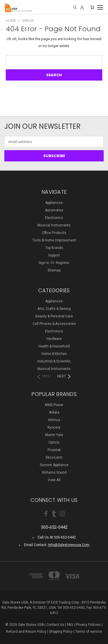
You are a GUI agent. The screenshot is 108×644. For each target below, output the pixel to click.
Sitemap (54, 270)
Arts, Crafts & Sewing (54, 309)
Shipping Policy (61, 632)
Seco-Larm (54, 457)
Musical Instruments (54, 225)
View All (54, 480)
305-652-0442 (54, 527)
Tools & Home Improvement (54, 240)
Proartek (54, 450)
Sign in (44, 263)
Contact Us (55, 625)
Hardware (54, 339)
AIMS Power (54, 405)
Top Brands (54, 248)
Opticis (54, 442)
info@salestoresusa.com (69, 545)
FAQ (70, 625)
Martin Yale (54, 435)
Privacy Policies (88, 625)
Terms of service (89, 632)
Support (54, 255)
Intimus (54, 420)
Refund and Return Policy (26, 632)
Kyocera (54, 427)
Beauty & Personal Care (54, 316)
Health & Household (54, 346)
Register (63, 263)
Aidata (54, 412)
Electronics (54, 218)
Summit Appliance (54, 465)
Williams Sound (54, 472)
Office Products (54, 233)
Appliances (54, 203)
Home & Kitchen (54, 354)
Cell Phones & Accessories (54, 324)
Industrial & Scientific (54, 361)
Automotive (54, 210)
